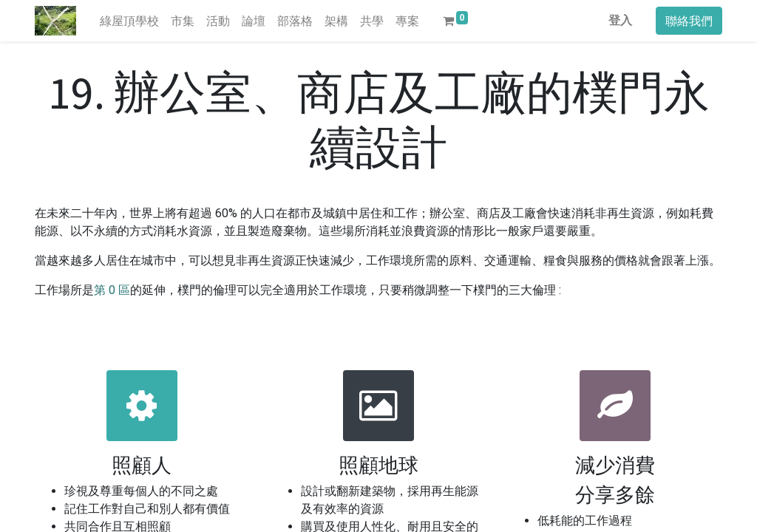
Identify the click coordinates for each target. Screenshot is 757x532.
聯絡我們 (689, 21)
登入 (620, 20)
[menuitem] (129, 21)
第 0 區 (112, 290)
